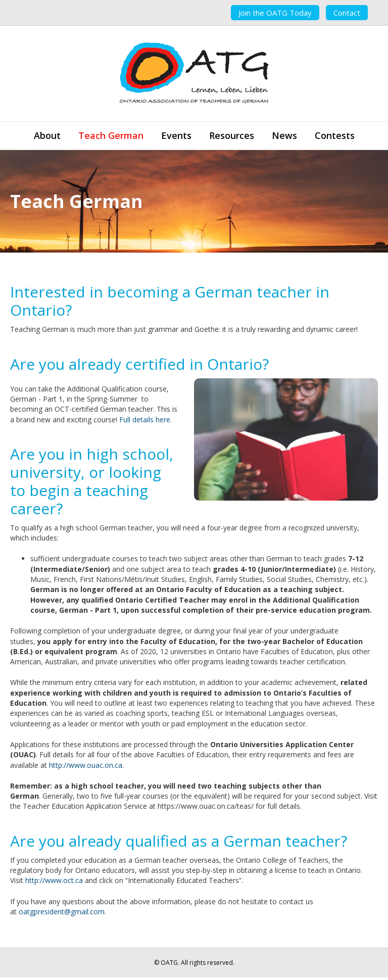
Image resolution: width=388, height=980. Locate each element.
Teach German (111, 135)
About (47, 135)
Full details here (145, 420)
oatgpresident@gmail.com (62, 912)
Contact (347, 13)
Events (176, 135)
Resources (232, 135)
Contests (335, 135)
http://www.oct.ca (54, 880)
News (284, 135)
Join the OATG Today (275, 13)
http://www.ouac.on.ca (86, 765)
